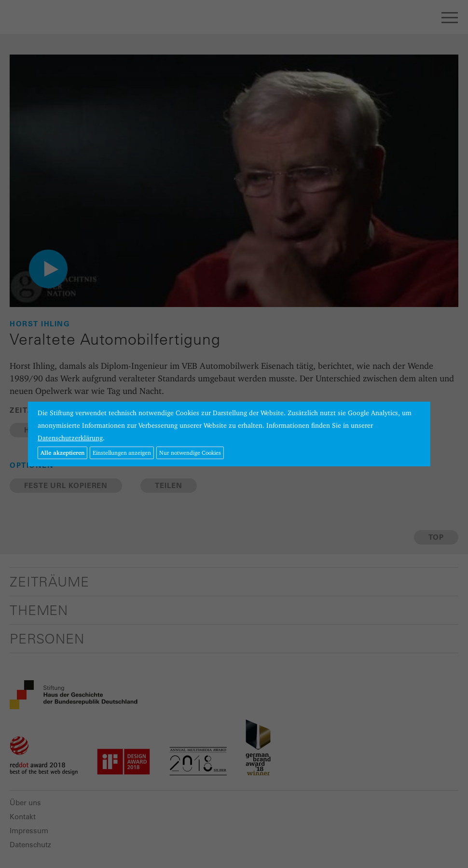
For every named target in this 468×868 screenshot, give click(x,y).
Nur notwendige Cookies (190, 453)
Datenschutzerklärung (70, 438)
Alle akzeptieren (62, 453)
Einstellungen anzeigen (122, 453)
